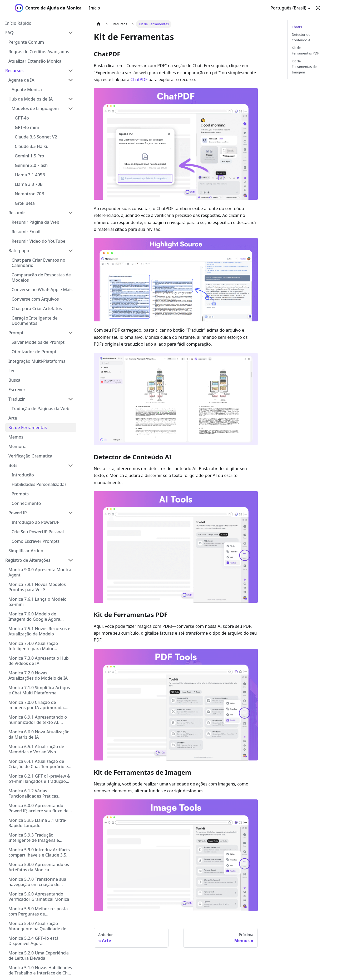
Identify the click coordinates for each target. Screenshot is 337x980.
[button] (39, 33)
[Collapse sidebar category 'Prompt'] (71, 333)
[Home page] (99, 24)
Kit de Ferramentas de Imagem (304, 67)
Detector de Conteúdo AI (302, 37)
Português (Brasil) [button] (288, 8)
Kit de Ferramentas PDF (305, 50)
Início (95, 8)
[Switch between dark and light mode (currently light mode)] (318, 8)
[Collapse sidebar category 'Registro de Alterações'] (71, 560)
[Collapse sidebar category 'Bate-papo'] (71, 251)
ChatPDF (139, 79)
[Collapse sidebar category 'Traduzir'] (71, 399)
